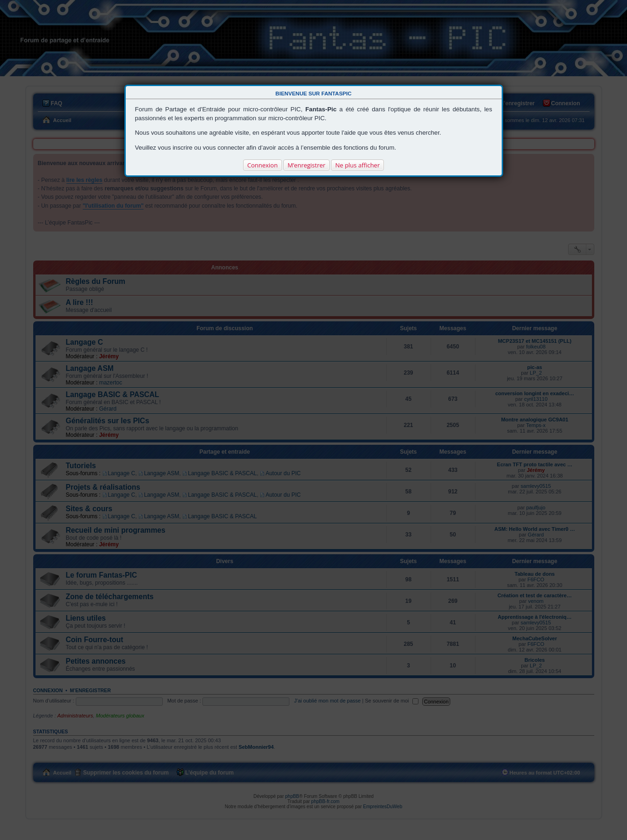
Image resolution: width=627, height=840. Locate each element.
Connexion (263, 165)
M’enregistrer (306, 165)
